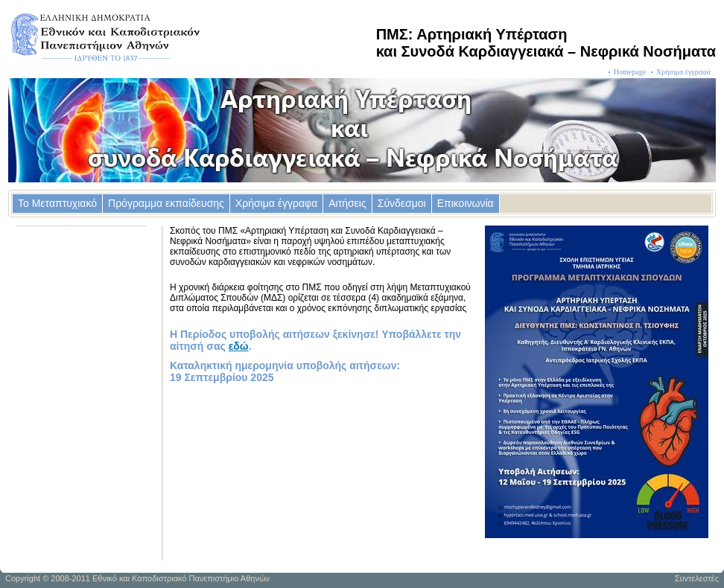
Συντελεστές (697, 578)
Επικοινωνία (466, 203)
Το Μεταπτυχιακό (57, 203)
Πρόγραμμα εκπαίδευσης (166, 203)
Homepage (630, 72)
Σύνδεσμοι (402, 203)
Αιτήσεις (347, 203)
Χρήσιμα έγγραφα (683, 72)
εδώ (239, 346)
